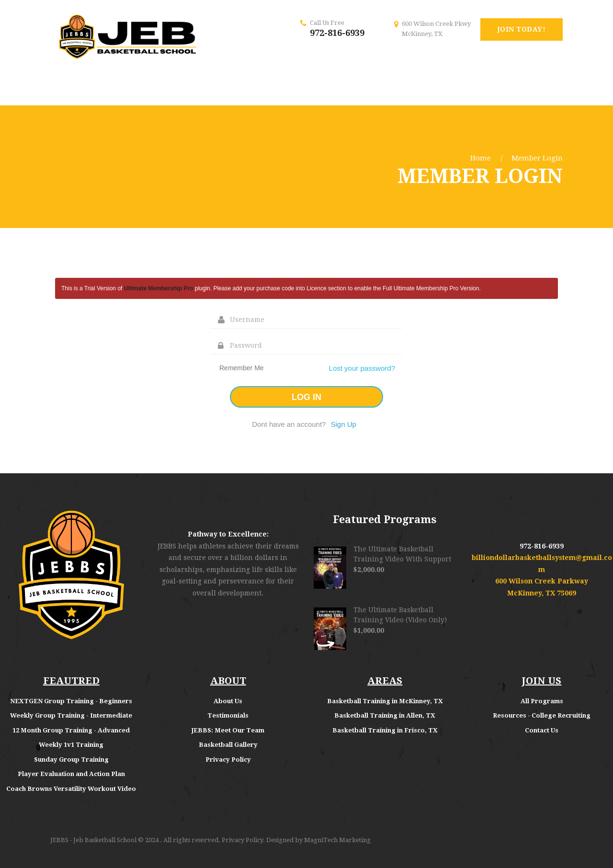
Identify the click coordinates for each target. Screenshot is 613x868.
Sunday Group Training (71, 759)
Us (238, 701)
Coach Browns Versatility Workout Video (71, 789)
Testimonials (228, 715)
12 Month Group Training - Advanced (71, 730)
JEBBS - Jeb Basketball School (93, 840)
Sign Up (343, 424)
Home (481, 158)
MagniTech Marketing (337, 840)
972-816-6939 (337, 33)
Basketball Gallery (228, 745)
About (224, 701)
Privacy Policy (228, 759)
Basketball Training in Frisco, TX (385, 730)
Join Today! (522, 29)
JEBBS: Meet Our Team (228, 730)
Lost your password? (362, 368)
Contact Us (542, 730)
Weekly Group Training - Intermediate (71, 715)
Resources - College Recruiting (542, 715)
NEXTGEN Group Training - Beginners (71, 701)
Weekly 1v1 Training (71, 745)
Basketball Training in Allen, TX (385, 715)
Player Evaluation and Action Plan (71, 774)
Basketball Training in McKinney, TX (385, 701)
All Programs (542, 701)
